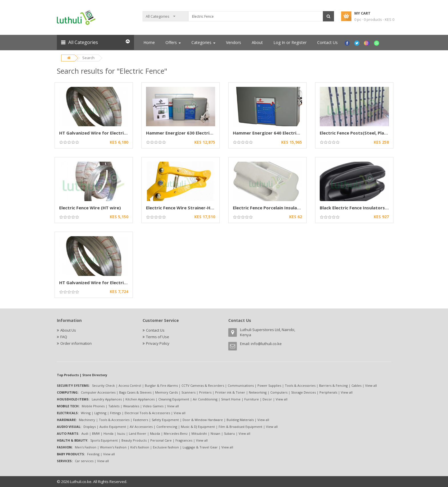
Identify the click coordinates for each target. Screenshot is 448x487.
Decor (267, 399)
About (257, 42)
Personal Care (161, 440)
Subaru (229, 433)
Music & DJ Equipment (198, 427)
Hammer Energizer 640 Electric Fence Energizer (283, 133)
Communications (241, 385)
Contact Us (327, 42)
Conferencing (167, 427)
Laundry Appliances (107, 399)
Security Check (103, 385)
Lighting (100, 413)
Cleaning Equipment (174, 399)
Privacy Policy (158, 343)
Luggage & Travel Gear (200, 447)
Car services (84, 461)
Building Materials (240, 420)
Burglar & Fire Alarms (161, 385)
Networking (258, 392)
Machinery (87, 420)
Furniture (252, 399)
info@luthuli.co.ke (266, 344)
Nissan (215, 433)
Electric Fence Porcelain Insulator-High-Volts (281, 208)
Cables (356, 385)
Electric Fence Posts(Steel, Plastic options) (366, 133)
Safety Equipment (165, 420)
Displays (90, 427)
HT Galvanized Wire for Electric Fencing (101, 133)
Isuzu (121, 433)
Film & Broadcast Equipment (240, 427)
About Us (68, 330)
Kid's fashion (140, 447)
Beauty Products (134, 440)
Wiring (86, 413)
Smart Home (231, 399)
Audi (85, 433)
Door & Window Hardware (203, 420)
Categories (203, 42)
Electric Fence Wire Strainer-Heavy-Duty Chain (196, 208)
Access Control (130, 385)
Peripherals (328, 392)
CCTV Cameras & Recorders (203, 385)
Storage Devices (303, 392)
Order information (76, 343)
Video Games (153, 406)
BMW (96, 433)
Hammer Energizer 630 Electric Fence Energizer (196, 133)
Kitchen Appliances (140, 399)
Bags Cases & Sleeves (135, 392)
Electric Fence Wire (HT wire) (90, 208)
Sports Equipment (104, 440)
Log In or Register (290, 42)
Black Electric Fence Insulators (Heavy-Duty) (367, 208)
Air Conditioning (205, 399)
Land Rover (138, 433)
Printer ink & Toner (230, 392)
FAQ (64, 337)
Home (149, 42)
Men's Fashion (86, 447)
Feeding (93, 454)
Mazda (155, 433)
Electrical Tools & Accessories (147, 413)
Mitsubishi (199, 433)
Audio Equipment (113, 427)
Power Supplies (269, 385)
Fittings (115, 413)
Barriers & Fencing (333, 385)
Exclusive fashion (166, 447)
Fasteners (141, 420)
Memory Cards (166, 392)
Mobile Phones (93, 406)
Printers (205, 392)
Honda (108, 433)
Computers (279, 392)
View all (371, 385)
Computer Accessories (98, 392)
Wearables (131, 406)
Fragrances (184, 440)
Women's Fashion (113, 447)
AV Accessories (141, 427)
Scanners (188, 392)
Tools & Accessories (300, 385)
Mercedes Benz (176, 433)
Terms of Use (158, 337)
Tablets (114, 406)
